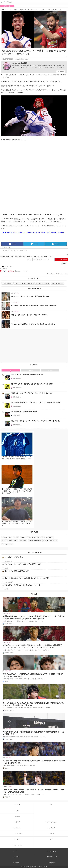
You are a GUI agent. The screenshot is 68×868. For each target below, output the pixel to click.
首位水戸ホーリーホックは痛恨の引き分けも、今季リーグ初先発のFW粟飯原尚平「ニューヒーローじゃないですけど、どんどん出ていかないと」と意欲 (32, 646)
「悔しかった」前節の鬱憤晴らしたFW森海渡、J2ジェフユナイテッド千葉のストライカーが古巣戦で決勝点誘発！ (33, 791)
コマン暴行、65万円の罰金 (14, 557)
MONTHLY (50, 370)
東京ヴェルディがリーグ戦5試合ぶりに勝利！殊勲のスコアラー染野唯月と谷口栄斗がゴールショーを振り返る (33, 675)
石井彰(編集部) (17, 415)
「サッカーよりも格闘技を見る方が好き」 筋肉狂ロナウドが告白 (33, 324)
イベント (17, 839)
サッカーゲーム (17, 845)
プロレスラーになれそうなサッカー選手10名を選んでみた (30, 296)
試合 (12, 312)
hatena (56, 244)
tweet (34, 244)
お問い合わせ (52, 863)
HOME (3, 10)
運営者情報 (16, 863)
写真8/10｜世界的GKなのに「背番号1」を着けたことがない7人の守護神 (35, 402)
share (12, 244)
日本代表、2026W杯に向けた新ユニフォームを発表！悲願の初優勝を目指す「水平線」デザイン (16, 459)
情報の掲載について (52, 857)
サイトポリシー (16, 857)
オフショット (17, 828)
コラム (17, 811)
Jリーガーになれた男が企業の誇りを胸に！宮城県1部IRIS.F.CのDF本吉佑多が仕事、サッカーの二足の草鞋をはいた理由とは (34, 704)
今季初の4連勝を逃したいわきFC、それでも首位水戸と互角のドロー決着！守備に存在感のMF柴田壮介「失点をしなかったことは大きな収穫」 (33, 617)
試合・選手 (16, 312)
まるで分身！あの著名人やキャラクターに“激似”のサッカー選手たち (34, 306)
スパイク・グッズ (17, 834)
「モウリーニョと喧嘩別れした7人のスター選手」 (28, 375)
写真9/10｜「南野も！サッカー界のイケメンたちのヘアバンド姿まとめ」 (36, 421)
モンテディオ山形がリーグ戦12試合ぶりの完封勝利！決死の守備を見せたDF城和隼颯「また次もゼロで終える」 (34, 762)
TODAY (11, 370)
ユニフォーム (51, 828)
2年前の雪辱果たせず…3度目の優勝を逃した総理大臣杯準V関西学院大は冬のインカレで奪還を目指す (33, 733)
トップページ (16, 851)
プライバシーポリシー (52, 851)
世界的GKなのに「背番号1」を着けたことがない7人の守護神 (32, 384)
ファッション (51, 834)
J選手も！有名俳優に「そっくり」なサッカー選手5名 (29, 315)
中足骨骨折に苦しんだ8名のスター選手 (24, 412)
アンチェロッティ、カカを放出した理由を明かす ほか (23, 564)
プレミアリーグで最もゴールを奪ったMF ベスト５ (22, 585)
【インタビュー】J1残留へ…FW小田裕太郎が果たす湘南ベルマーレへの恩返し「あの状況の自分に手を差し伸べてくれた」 (17, 491)
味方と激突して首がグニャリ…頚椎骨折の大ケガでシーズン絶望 (27, 578)
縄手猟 (6, 682)
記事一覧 (61, 72)
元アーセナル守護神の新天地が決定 (17, 571)
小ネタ (16, 10)
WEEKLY (30, 370)
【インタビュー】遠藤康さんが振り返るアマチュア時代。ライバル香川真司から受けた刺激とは (16, 523)
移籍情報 (17, 816)
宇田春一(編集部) (9, 624)
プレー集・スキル (51, 822)
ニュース (9, 10)
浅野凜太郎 (8, 797)
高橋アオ (7, 768)
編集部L (7, 568)
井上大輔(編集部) (22, 63)
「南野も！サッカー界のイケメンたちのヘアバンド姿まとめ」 (32, 393)
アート (51, 839)
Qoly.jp (24, 867)
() (7, 283)
